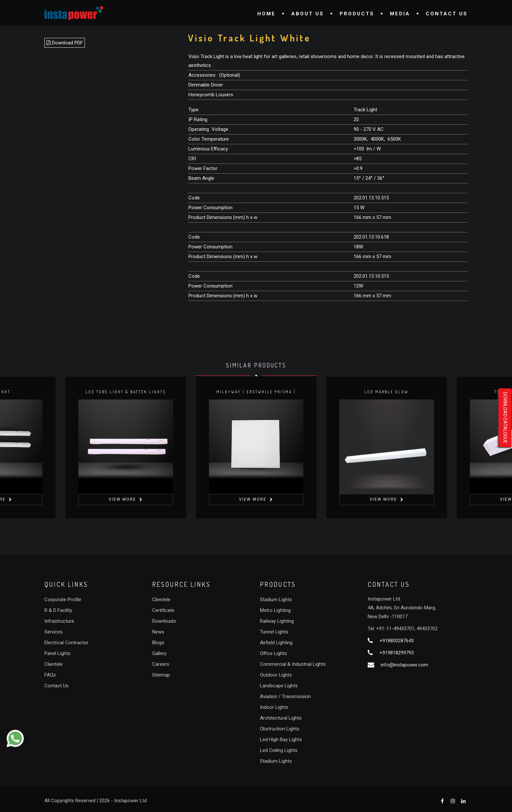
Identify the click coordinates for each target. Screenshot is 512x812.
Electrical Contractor (66, 643)
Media (400, 14)
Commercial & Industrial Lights (293, 664)
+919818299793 (397, 653)
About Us (308, 14)
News (158, 632)
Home (266, 14)
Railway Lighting (277, 621)
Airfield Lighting (276, 643)
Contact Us (447, 14)
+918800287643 (397, 641)
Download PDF (65, 43)
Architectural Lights (281, 718)
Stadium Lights (276, 600)
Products (357, 14)
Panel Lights (57, 653)
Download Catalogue (505, 418)
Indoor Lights (274, 707)
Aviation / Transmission (285, 696)
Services (54, 632)
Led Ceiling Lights (279, 750)
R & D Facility (58, 610)
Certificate (163, 610)
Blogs (158, 643)
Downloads (164, 621)
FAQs (50, 675)
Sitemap (161, 675)
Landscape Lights (279, 686)
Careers (161, 664)
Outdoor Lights (276, 675)
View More (122, 499)
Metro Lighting (275, 610)
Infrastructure (59, 621)
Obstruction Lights (280, 729)
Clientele (54, 664)
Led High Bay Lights (281, 740)
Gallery (159, 653)
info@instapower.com (404, 665)
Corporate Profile (63, 600)
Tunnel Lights (274, 632)
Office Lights (273, 653)
